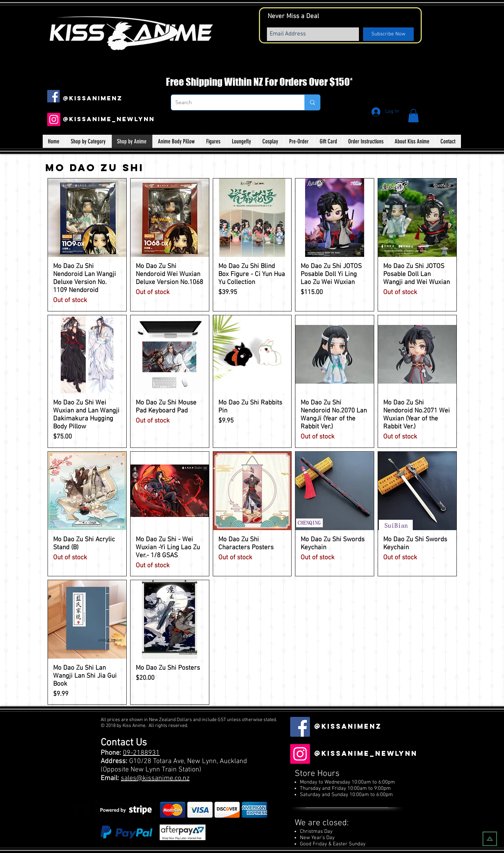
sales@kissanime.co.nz (155, 778)
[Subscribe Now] (388, 34)
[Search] (233, 102)
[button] (413, 116)
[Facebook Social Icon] (53, 96)
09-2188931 (141, 753)
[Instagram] (54, 119)
